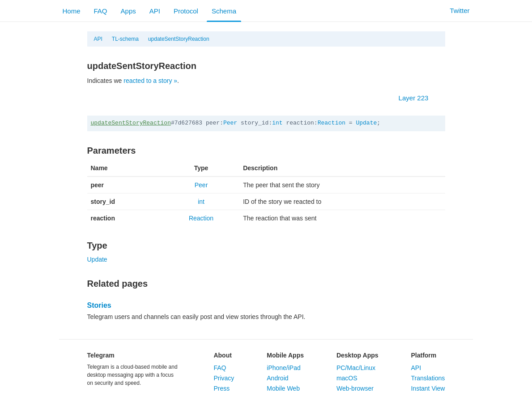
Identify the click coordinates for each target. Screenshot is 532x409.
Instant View (428, 388)
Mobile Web (283, 388)
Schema (224, 11)
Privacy (224, 378)
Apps (128, 11)
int (277, 123)
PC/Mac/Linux (356, 368)
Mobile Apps (285, 355)
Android (277, 378)
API (155, 11)
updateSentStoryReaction (179, 39)
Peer (230, 123)
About (222, 355)
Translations (428, 378)
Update (366, 123)
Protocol (186, 11)
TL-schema (125, 39)
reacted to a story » (150, 81)
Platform (423, 355)
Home (72, 11)
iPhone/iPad (284, 368)
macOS (347, 378)
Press (221, 388)
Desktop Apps (358, 355)
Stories (99, 305)
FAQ (101, 11)
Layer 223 (418, 98)
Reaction (332, 123)
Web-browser (355, 388)
